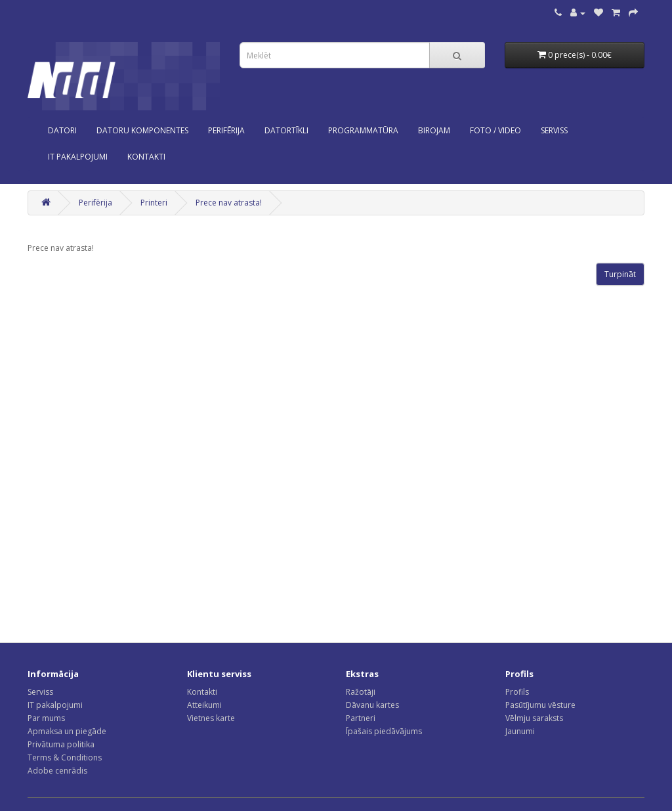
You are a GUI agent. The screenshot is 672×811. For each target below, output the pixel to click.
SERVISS (554, 130)
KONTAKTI (146, 157)
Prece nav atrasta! (229, 203)
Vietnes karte (211, 718)
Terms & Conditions (65, 757)
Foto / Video (495, 130)
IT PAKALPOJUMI (78, 157)
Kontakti (202, 692)
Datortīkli (286, 130)
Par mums (46, 718)
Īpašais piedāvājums (384, 731)
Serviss (40, 692)
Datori (62, 130)
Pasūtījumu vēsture (540, 705)
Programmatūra (363, 130)
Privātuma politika (61, 744)
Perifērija (226, 130)
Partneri (361, 718)
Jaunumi (520, 731)
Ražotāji (361, 692)
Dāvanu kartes (372, 705)
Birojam (434, 130)
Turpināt (620, 274)
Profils (517, 692)
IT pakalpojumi (55, 705)
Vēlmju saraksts (534, 718)
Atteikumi (204, 705)
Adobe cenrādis (57, 771)
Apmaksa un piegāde (67, 731)
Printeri (154, 203)
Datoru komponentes (142, 130)
